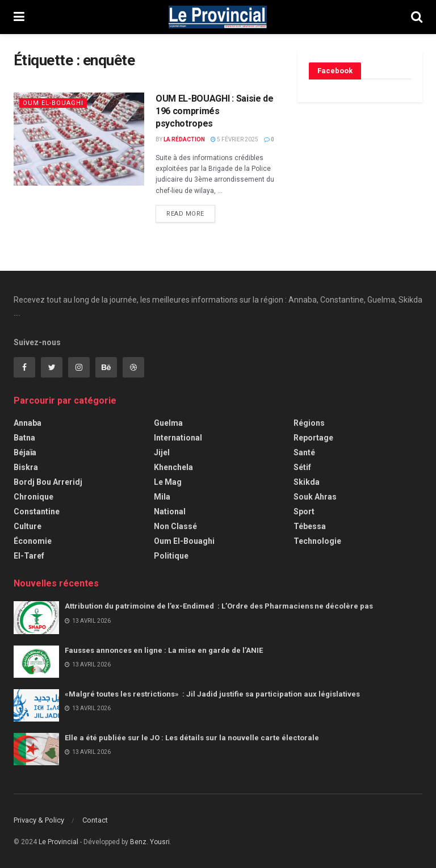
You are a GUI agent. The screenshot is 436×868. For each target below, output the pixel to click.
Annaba (28, 423)
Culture (28, 526)
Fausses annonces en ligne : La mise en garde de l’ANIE (164, 650)
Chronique (33, 497)
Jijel (162, 452)
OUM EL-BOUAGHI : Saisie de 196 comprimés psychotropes (215, 111)
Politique (171, 556)
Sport (304, 511)
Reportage (313, 438)
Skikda (307, 482)
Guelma (168, 423)
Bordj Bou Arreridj (48, 482)
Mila (162, 497)
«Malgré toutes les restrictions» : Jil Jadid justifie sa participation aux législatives (213, 694)
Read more (185, 214)
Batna (24, 438)
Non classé (175, 526)
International (178, 438)
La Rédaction (184, 139)
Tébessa (310, 526)
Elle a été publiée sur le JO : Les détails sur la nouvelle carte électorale (192, 738)
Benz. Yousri (150, 842)
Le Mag (168, 482)
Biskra (26, 467)
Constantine (37, 511)
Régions (309, 423)
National (170, 511)
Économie (33, 541)
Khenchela (173, 467)
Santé (304, 452)
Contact (95, 820)
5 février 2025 (234, 139)
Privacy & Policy (39, 820)
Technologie (317, 541)
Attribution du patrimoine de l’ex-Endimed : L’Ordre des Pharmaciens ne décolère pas (220, 606)
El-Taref (29, 556)
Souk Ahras (315, 497)
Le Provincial (58, 842)
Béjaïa (25, 452)
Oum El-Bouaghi (53, 103)
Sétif (302, 467)
